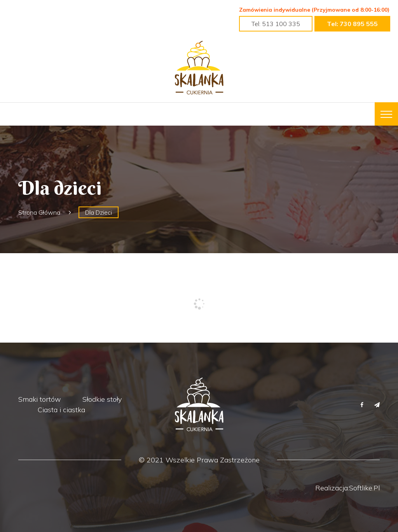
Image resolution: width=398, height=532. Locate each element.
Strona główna (39, 212)
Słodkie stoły (102, 399)
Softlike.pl (364, 488)
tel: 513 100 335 (276, 24)
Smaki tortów (40, 399)
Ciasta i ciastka (61, 410)
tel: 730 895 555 (352, 24)
